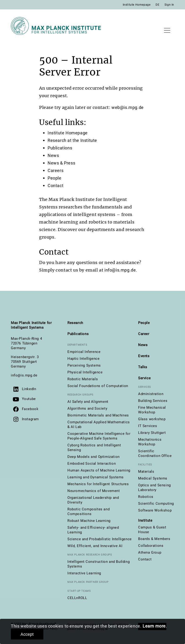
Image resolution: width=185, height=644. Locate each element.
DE (157, 5)
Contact (55, 186)
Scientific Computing (156, 504)
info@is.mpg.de (24, 375)
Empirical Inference (84, 352)
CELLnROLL (77, 598)
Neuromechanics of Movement (94, 491)
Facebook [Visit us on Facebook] (30, 409)
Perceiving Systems (84, 365)
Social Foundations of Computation (98, 386)
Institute (145, 520)
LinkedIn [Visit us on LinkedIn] (29, 389)
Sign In (169, 5)
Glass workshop (152, 419)
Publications (60, 148)
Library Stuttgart (152, 433)
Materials (146, 472)
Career (144, 334)
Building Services (153, 401)
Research (75, 323)
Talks (143, 367)
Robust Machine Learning (89, 521)
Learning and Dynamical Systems (96, 477)
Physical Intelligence (85, 372)
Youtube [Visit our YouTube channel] (29, 399)
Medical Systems (153, 478)
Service (144, 378)
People (55, 178)
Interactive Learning (84, 573)
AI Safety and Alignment (88, 402)
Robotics (146, 497)
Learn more (154, 626)
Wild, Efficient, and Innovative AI (95, 546)
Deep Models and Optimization (94, 457)
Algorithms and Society (87, 408)
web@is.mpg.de (128, 107)
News (53, 155)
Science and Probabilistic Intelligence (100, 539)
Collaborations (151, 546)
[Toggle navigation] (167, 30)
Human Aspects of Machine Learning (99, 470)
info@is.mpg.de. (121, 270)
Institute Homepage (137, 5)
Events (144, 356)
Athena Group (150, 552)
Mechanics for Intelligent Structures (98, 484)
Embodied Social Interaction (92, 464)
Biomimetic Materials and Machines (98, 415)
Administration (151, 394)
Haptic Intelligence (83, 359)
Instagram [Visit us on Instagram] (30, 419)
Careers (55, 170)
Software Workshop (155, 510)
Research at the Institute (72, 140)
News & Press (61, 163)
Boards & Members (154, 539)
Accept (27, 634)
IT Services (148, 426)
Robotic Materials (83, 379)
